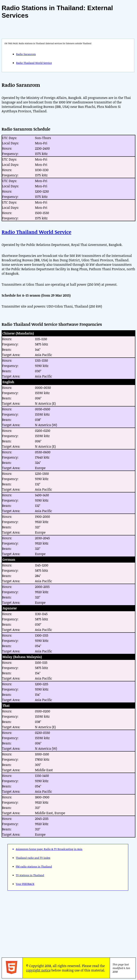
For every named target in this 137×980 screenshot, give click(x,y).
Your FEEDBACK (25, 884)
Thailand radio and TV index (33, 858)
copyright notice (38, 970)
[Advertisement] (61, 923)
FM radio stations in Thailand (34, 866)
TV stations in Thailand (30, 875)
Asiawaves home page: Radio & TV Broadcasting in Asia (49, 849)
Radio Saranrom (26, 54)
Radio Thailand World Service (34, 63)
